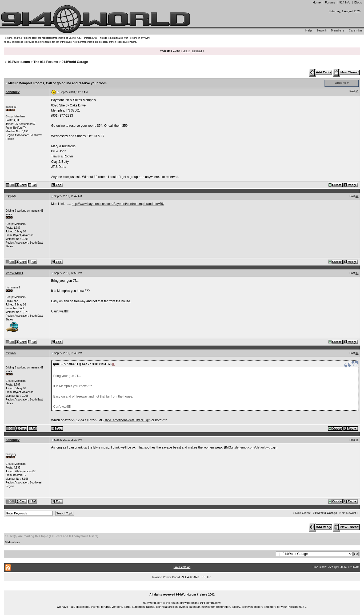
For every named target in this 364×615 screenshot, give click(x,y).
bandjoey (13, 92)
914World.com (19, 62)
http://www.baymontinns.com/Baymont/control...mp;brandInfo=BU (118, 204)
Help (309, 31)
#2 (357, 196)
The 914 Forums (46, 62)
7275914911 (15, 273)
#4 (357, 353)
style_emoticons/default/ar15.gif (127, 420)
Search (321, 31)
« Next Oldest (302, 513)
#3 (357, 273)
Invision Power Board (166, 577)
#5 (357, 440)
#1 (357, 91)
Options (341, 83)
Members (338, 31)
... (182, 588)
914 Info (345, 2)
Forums (330, 2)
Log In (186, 51)
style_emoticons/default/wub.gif (254, 447)
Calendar (356, 31)
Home (317, 2)
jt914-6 (11, 196)
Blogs (358, 2)
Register (197, 51)
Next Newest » (349, 513)
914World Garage (75, 62)
